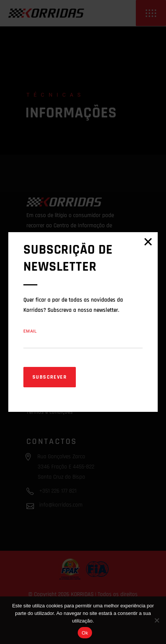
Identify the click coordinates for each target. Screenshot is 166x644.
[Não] (157, 620)
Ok (85, 633)
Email (30, 331)
